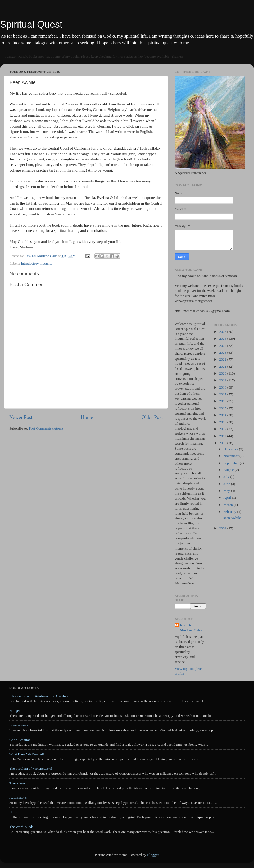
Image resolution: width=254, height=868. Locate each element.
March (229, 505)
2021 (223, 366)
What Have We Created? (27, 754)
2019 (223, 380)
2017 (223, 394)
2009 (223, 528)
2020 (223, 373)
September (232, 463)
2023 (223, 352)
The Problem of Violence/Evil (31, 768)
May (227, 491)
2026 (223, 332)
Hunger (15, 711)
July (227, 477)
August (229, 470)
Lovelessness (19, 725)
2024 (223, 346)
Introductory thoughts (36, 263)
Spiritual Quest (31, 24)
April (228, 498)
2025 (223, 338)
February (230, 512)
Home (87, 417)
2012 (223, 429)
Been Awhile (232, 518)
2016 (223, 401)
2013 (223, 422)
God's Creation (20, 740)
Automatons (18, 798)
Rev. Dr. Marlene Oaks (191, 627)
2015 (223, 408)
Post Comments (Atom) (46, 428)
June (227, 484)
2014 (223, 415)
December (231, 449)
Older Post (152, 417)
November (232, 456)
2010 (223, 443)
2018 (223, 387)
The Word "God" (21, 827)
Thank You (17, 783)
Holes (13, 812)
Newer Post (21, 417)
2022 (223, 359)
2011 (223, 436)
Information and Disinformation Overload (39, 696)
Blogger (153, 855)
